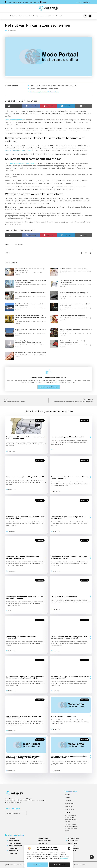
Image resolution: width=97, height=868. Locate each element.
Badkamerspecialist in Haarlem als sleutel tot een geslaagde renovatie (70, 478)
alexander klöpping (16, 846)
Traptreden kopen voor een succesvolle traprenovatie (21, 637)
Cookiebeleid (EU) (80, 865)
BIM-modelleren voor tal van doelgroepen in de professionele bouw (69, 757)
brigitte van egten (74, 848)
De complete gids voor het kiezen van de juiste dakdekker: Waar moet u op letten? (69, 637)
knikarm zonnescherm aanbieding (22, 163)
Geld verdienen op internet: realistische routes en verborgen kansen (71, 828)
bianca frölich (72, 843)
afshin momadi (14, 841)
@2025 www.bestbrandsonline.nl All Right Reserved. (21, 865)
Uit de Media (23, 16)
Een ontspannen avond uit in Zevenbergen (73, 316)
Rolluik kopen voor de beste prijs (64, 716)
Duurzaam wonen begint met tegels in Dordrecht (25, 477)
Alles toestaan (38, 865)
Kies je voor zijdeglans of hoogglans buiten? (68, 437)
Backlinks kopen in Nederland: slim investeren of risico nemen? (70, 819)
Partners (13, 16)
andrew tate (13, 853)
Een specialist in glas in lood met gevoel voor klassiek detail (68, 517)
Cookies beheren (59, 865)
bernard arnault (73, 838)
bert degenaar (73, 841)
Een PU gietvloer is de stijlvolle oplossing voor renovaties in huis (24, 717)
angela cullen (43, 838)
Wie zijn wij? (34, 16)
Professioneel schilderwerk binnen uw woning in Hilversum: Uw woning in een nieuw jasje (25, 677)
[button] (69, 849)
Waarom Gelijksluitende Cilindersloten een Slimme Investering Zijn (23, 557)
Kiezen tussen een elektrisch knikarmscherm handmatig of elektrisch (53, 85)
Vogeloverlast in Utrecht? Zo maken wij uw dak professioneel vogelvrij (69, 557)
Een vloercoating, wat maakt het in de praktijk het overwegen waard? (70, 677)
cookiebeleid (64, 858)
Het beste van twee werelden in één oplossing (74, 269)
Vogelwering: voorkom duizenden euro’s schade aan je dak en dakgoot (25, 597)
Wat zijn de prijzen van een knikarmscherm (44, 92)
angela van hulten (45, 841)
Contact (59, 16)
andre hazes (13, 848)
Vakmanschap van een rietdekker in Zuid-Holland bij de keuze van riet (25, 517)
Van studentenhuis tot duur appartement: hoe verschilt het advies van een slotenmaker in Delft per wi (31, 317)
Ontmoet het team (47, 16)
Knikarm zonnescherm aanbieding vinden (44, 89)
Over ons (68, 798)
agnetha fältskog (15, 843)
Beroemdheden (70, 804)
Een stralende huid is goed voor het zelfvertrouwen (30, 353)
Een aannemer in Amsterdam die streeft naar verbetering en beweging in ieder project (24, 757)
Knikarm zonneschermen (15, 120)
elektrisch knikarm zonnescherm (18, 150)
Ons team (68, 801)
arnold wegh (43, 843)
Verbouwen (12, 30)
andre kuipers (14, 851)
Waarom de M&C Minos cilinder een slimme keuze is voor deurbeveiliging (25, 438)
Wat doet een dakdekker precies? (64, 597)
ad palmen (13, 838)
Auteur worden (69, 810)
